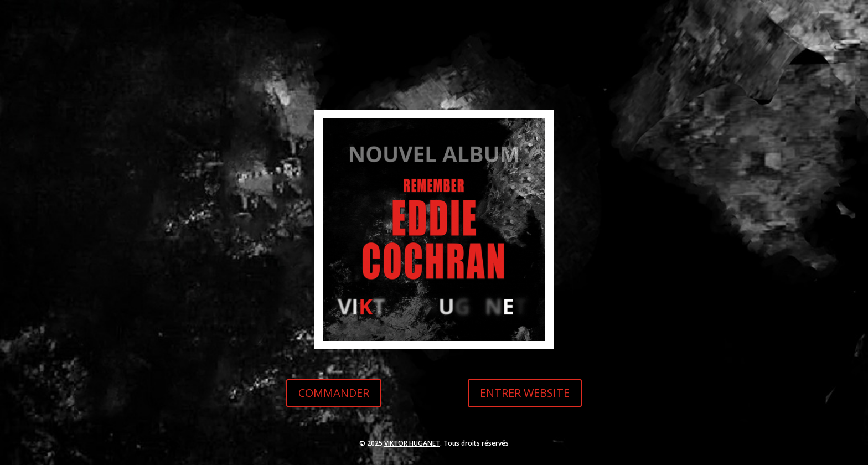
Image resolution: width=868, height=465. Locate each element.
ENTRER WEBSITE (525, 393)
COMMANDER (334, 393)
